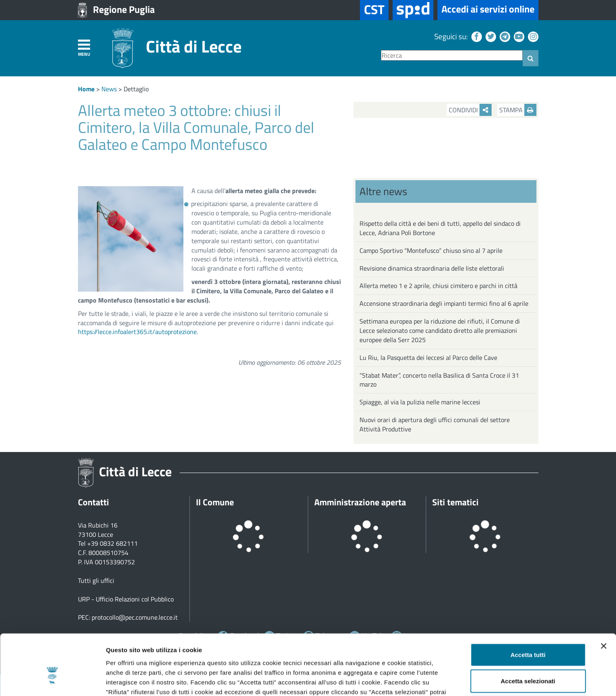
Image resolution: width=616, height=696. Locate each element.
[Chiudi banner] (603, 598)
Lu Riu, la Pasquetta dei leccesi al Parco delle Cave (428, 357)
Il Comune (215, 502)
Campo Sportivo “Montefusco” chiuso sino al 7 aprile (431, 250)
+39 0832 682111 (112, 543)
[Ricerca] (452, 56)
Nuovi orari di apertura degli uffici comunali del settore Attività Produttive (435, 424)
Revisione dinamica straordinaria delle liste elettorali (432, 268)
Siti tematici (455, 502)
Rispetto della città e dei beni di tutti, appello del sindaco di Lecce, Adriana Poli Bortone (440, 228)
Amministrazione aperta (360, 502)
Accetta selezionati (528, 634)
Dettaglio (136, 89)
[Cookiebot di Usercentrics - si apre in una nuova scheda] (52, 680)
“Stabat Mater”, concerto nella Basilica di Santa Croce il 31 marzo (439, 380)
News (109, 89)
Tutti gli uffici (96, 580)
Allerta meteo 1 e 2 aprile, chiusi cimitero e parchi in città (438, 286)
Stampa (518, 110)
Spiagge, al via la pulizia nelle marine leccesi (420, 402)
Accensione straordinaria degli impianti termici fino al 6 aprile (444, 303)
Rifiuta (528, 660)
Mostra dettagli (425, 680)
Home (86, 89)
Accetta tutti (528, 607)
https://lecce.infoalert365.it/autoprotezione (137, 332)
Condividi (470, 110)
